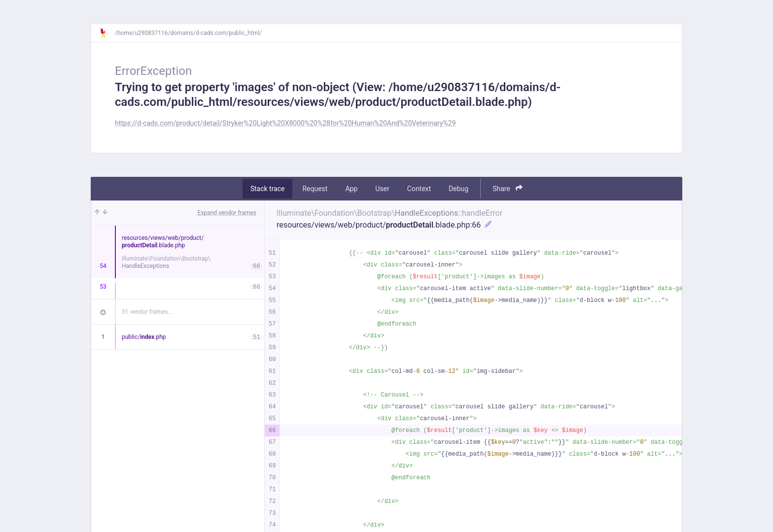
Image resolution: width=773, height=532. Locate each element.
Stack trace (268, 189)
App (351, 189)
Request (315, 189)
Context (419, 189)
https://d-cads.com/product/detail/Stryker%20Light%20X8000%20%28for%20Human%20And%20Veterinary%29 (285, 123)
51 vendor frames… (147, 312)
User (382, 189)
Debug (458, 189)
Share (508, 188)
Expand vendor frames (227, 213)
